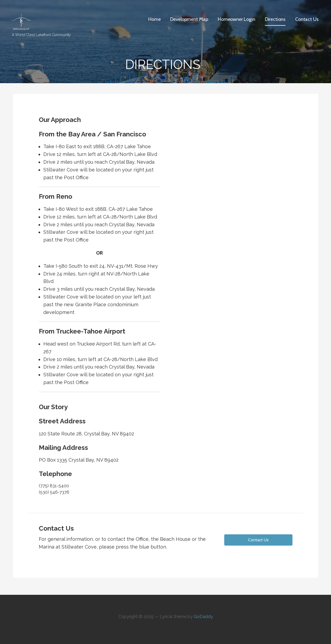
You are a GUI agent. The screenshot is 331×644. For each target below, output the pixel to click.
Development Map (189, 19)
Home (154, 19)
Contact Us (307, 19)
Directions (275, 19)
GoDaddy (203, 617)
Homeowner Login (237, 19)
